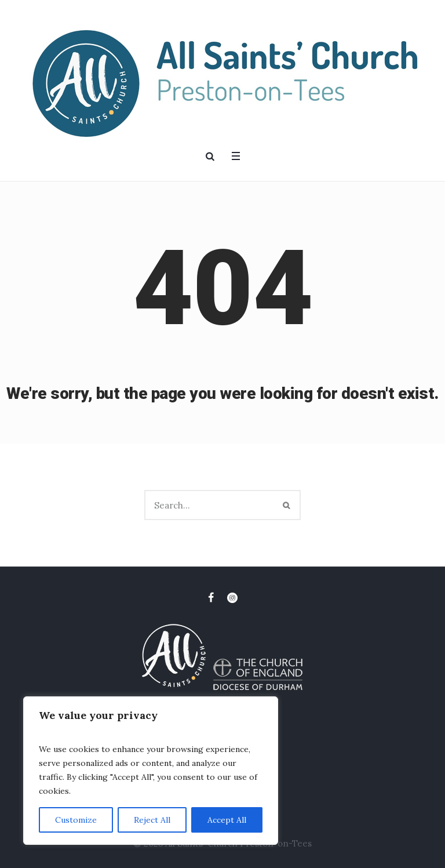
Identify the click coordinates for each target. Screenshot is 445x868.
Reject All (152, 820)
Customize (76, 820)
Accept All (227, 820)
